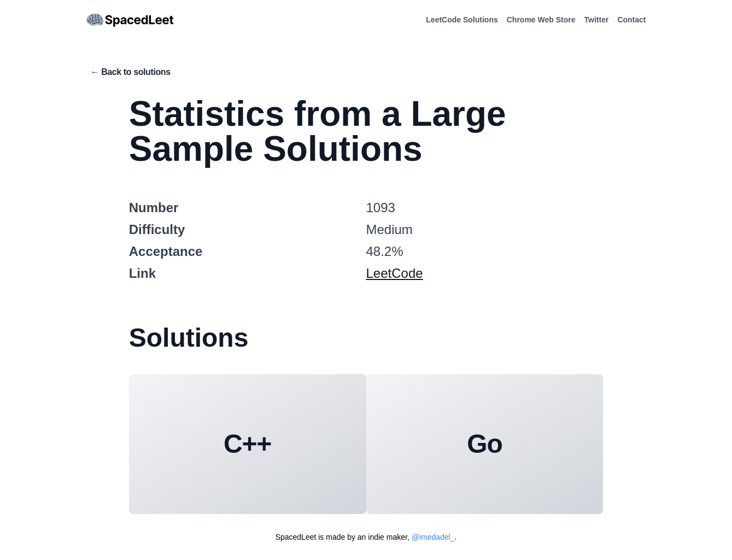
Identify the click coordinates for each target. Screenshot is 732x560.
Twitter (597, 20)
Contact (631, 20)
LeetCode (395, 273)
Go (484, 444)
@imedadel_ (433, 537)
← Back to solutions (131, 72)
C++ (247, 444)
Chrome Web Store (541, 20)
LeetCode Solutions (462, 20)
